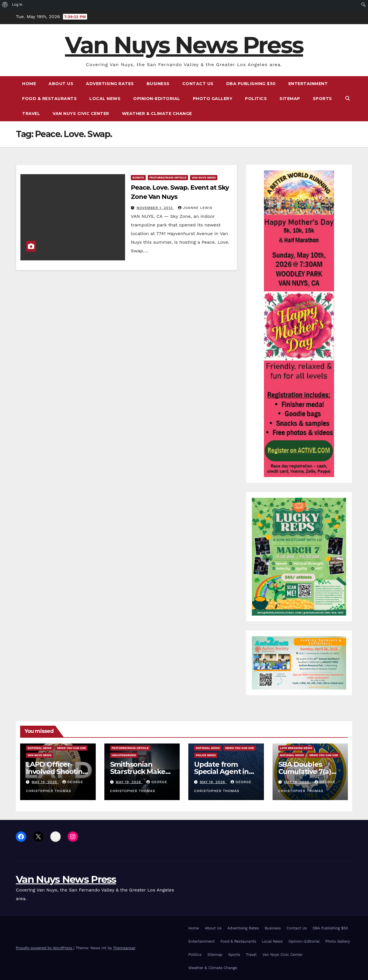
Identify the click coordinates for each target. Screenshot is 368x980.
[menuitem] (5, 5)
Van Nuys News (204, 177)
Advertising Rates (110, 84)
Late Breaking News (296, 748)
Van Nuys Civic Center (81, 114)
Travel (31, 114)
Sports (322, 99)
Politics (256, 99)
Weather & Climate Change (157, 114)
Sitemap (290, 99)
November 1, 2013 (155, 208)
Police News (206, 755)
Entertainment (308, 84)
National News (40, 748)
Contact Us (198, 84)
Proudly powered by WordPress (45, 948)
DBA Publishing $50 (251, 84)
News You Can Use (71, 748)
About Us (61, 84)
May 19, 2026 (45, 782)
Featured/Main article (168, 177)
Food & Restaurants (49, 99)
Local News (105, 99)
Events (138, 177)
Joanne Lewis (195, 208)
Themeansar (124, 948)
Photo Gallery (213, 99)
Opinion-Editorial (157, 99)
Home (29, 84)
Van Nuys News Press (184, 45)
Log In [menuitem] (17, 4)
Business (158, 84)
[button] (348, 98)
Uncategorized (124, 755)
